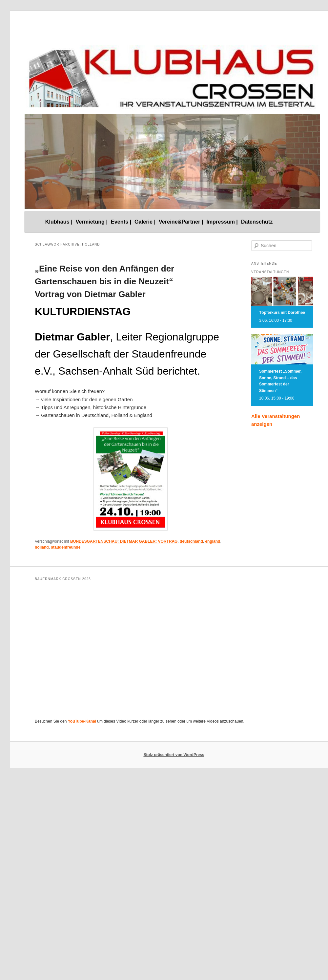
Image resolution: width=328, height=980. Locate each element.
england (213, 541)
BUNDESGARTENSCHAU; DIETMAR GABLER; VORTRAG (124, 541)
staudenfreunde (66, 547)
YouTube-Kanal (82, 721)
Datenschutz (257, 222)
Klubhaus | (59, 222)
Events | (121, 222)
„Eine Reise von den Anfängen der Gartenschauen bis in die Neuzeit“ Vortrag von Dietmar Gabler (104, 281)
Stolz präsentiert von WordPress (174, 755)
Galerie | (145, 222)
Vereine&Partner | (181, 222)
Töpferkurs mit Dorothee (282, 313)
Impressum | (222, 222)
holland (42, 547)
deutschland (191, 541)
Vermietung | (92, 222)
